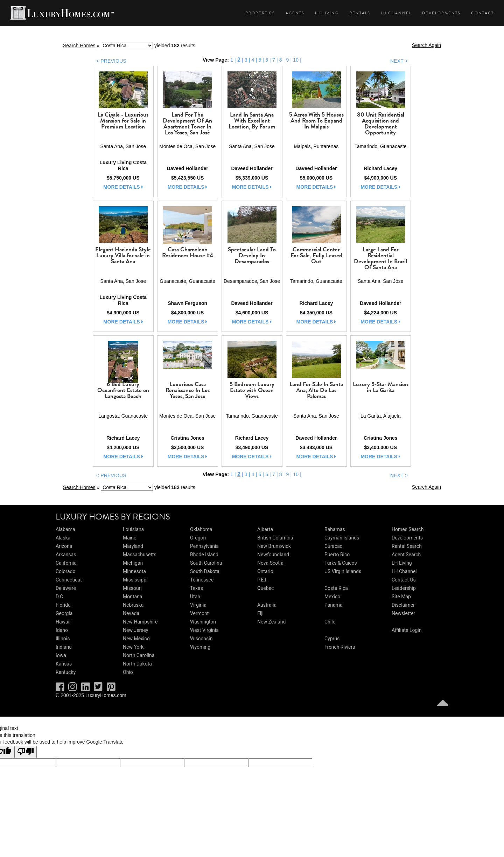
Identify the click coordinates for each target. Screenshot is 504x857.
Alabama (65, 529)
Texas (197, 588)
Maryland (133, 546)
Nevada (131, 613)
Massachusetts (140, 555)
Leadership (404, 588)
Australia (267, 605)
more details (123, 187)
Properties (260, 13)
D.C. (60, 597)
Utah (195, 597)
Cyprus (332, 639)
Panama (334, 605)
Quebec (265, 588)
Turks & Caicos (341, 563)
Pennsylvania (204, 546)
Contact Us (404, 580)
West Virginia (204, 630)
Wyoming (200, 647)
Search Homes (79, 46)
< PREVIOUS (111, 61)
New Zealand (271, 622)
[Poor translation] (26, 752)
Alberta (265, 529)
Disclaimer (403, 605)
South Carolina (206, 563)
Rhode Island (204, 555)
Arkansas (66, 555)
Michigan (133, 563)
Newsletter (403, 613)
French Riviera (340, 647)
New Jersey (135, 630)
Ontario (265, 571)
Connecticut (69, 580)
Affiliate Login (407, 630)
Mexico (332, 597)
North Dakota (137, 664)
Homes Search (408, 529)
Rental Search (407, 546)
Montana (132, 597)
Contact (482, 13)
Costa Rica (336, 588)
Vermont (199, 613)
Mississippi (135, 580)
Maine (129, 538)
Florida (63, 605)
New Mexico (136, 639)
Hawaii (63, 622)
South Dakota (205, 571)
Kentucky (66, 672)
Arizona (64, 546)
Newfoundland (273, 555)
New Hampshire (140, 622)
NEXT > (399, 61)
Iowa (61, 655)
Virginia (198, 605)
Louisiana (133, 529)
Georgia (64, 613)
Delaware (66, 588)
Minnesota (134, 571)
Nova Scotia (270, 563)
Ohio (128, 672)
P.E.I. (262, 580)
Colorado (65, 571)
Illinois (63, 639)
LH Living (327, 13)
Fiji (260, 613)
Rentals (360, 13)
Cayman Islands (342, 538)
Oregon (198, 538)
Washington (203, 622)
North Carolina (139, 655)
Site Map (401, 597)
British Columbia (275, 538)
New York (133, 647)
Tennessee (202, 580)
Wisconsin (201, 639)
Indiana (64, 647)
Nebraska (133, 605)
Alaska (63, 538)
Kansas (64, 664)
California (66, 563)
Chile (330, 622)
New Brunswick (274, 546)
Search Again (426, 45)
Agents (295, 13)
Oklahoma (201, 529)
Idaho (62, 630)
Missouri (132, 588)
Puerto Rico (337, 555)
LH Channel (396, 13)
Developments (441, 13)
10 (296, 60)
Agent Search (406, 555)
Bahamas (335, 529)
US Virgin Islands (343, 571)
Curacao (334, 546)
